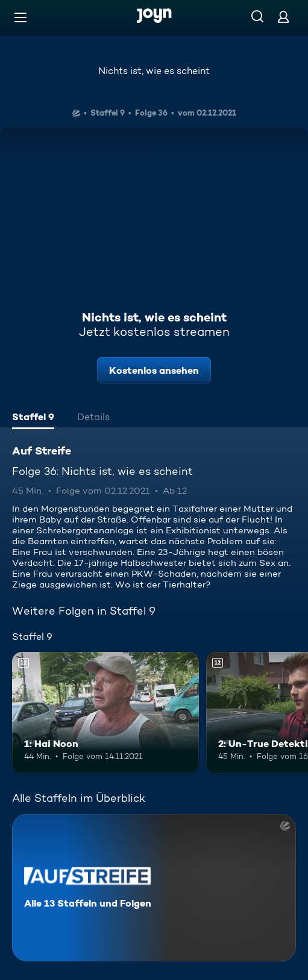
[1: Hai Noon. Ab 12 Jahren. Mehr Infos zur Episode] (105, 712)
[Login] (283, 17)
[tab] (33, 418)
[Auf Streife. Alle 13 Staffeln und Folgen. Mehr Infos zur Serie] (154, 888)
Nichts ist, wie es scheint (154, 71)
